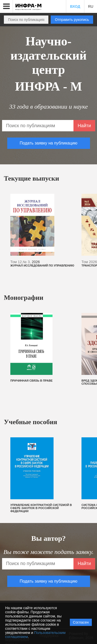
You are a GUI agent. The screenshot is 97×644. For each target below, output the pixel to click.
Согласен (81, 622)
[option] (43, 230)
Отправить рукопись (72, 20)
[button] (6, 6)
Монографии (24, 298)
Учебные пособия (31, 422)
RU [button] (91, 6)
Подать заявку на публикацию (48, 143)
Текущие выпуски (32, 178)
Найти (84, 126)
